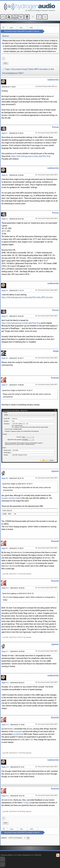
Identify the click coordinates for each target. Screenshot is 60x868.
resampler (18, 731)
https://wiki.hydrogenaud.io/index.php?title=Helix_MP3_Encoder (27, 297)
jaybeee (55, 471)
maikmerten (53, 80)
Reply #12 (5, 683)
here (54, 51)
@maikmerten (16, 552)
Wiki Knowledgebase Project (32, 28)
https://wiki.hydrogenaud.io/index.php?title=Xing (31, 156)
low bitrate (17, 734)
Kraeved (55, 378)
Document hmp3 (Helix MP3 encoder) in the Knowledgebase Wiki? (29, 31)
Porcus (56, 127)
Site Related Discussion (22, 28)
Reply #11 (5, 651)
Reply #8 (5, 478)
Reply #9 (5, 548)
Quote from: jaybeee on (18, 594)
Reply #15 (5, 796)
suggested (31, 563)
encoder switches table (11, 498)
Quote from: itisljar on (17, 390)
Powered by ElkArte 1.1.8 (8, 855)
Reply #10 (5, 588)
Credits (19, 855)
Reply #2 (5, 175)
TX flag (26, 803)
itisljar (56, 351)
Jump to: (4, 838)
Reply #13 (5, 725)
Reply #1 (5, 133)
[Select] (9, 511)
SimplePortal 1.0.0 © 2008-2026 (32, 855)
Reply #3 (5, 219)
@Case (48, 558)
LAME (23, 740)
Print (5, 63)
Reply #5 (5, 316)
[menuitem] (5, 63)
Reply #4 (5, 291)
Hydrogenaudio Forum (12, 28)
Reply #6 (5, 358)
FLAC (31, 740)
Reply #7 (5, 385)
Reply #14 (5, 767)
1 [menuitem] (4, 59)
